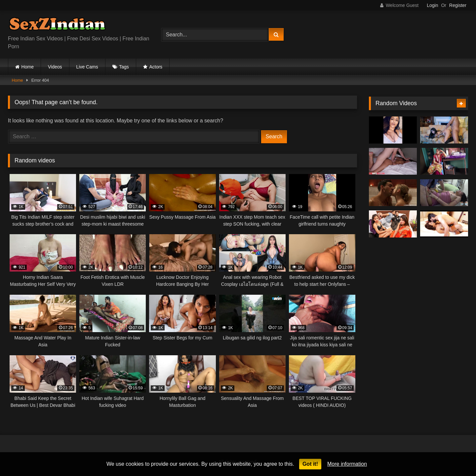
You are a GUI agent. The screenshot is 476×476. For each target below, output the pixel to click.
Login (432, 5)
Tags (124, 67)
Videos (55, 67)
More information (347, 464)
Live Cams (87, 67)
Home (28, 67)
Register (458, 5)
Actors (156, 67)
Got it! (310, 464)
